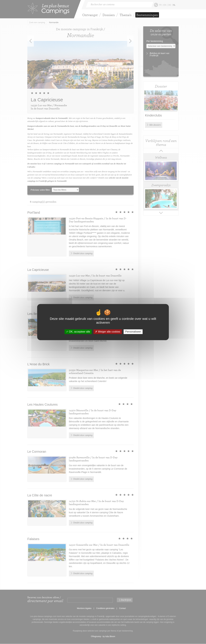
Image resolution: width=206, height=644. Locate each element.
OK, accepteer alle (78, 332)
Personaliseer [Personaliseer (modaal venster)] (133, 332)
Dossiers (109, 15)
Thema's (126, 15)
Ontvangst (90, 15)
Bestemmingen (147, 15)
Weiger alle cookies (108, 332)
